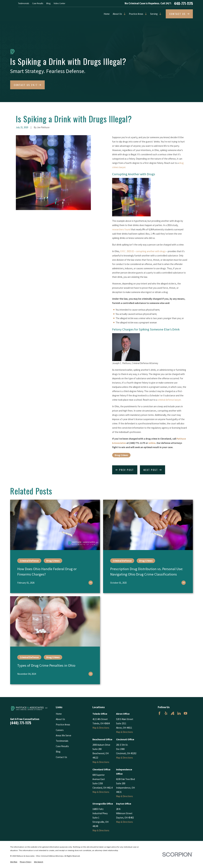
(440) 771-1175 (21, 723)
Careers (60, 730)
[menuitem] (14, 862)
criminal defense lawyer (169, 400)
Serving (154, 14)
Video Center (59, 3)
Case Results (38, 3)
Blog (48, 3)
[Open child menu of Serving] (160, 14)
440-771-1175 (183, 3)
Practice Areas (136, 14)
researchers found (121, 229)
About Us (117, 14)
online (152, 443)
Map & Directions (101, 728)
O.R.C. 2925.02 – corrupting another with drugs (143, 251)
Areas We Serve (64, 735)
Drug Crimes (121, 455)
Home (107, 14)
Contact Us (61, 757)
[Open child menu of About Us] (124, 14)
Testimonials (24, 3)
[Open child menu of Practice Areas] (145, 14)
